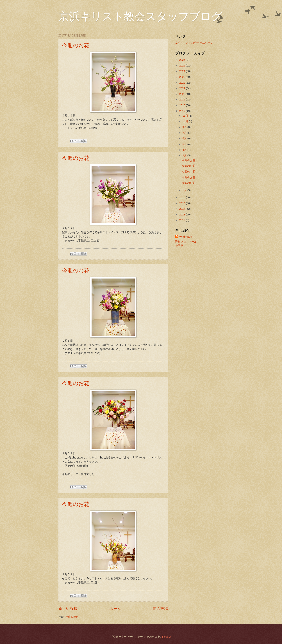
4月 (185, 150)
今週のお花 (76, 45)
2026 (183, 60)
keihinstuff (185, 237)
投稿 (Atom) (72, 617)
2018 (183, 105)
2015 (183, 203)
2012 (183, 220)
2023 (183, 77)
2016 (183, 197)
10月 (186, 121)
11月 (186, 116)
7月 (185, 133)
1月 (185, 190)
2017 (183, 111)
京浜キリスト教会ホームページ (194, 43)
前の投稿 (160, 609)
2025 (183, 66)
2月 (185, 155)
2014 (183, 209)
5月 (185, 144)
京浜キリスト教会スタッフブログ (140, 17)
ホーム (115, 609)
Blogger (166, 637)
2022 (183, 83)
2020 (183, 94)
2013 (183, 215)
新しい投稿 (68, 609)
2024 (183, 71)
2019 (183, 100)
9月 (185, 127)
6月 (185, 138)
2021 (183, 88)
